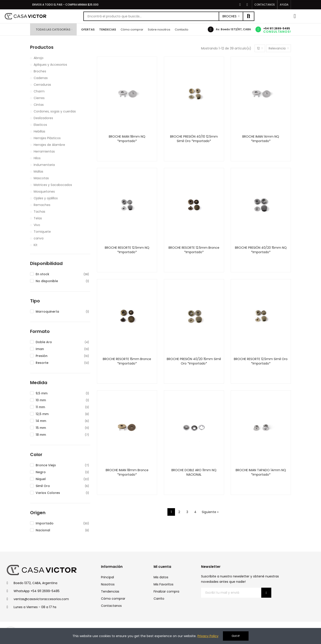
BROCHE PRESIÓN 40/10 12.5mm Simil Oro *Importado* (194, 139)
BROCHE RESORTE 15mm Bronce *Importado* (127, 361)
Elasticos (40, 125)
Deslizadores (43, 118)
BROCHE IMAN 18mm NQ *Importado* (127, 139)
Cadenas (41, 78)
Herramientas (44, 151)
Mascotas (41, 178)
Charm (39, 91)
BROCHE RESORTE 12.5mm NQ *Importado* (127, 250)
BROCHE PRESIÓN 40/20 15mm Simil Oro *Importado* (194, 361)
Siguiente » (210, 512)
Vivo (37, 225)
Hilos (37, 158)
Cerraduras (42, 85)
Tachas (39, 212)
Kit (36, 245)
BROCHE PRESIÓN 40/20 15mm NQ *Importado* (261, 250)
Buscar (249, 16)
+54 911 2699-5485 (277, 28)
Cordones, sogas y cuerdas (55, 111)
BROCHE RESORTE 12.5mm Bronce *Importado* (194, 250)
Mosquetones (44, 192)
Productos (42, 47)
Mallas (38, 171)
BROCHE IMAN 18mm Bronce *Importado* (127, 472)
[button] (265, 5)
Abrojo (39, 58)
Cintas (39, 105)
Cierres (39, 98)
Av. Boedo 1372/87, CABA (233, 29)
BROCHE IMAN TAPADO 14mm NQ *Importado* (261, 472)
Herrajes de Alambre (49, 145)
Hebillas (39, 131)
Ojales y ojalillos (46, 198)
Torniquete (42, 232)
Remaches (42, 205)
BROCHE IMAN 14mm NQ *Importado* (261, 139)
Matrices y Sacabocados (53, 185)
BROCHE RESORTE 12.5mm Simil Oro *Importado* (261, 361)
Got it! (236, 636)
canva (39, 238)
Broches (229, 16)
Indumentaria (44, 165)
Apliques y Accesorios (50, 65)
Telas (38, 218)
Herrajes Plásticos (47, 138)
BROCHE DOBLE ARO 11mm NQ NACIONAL (194, 472)
